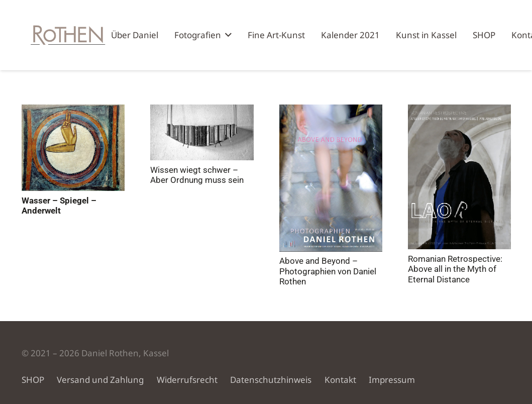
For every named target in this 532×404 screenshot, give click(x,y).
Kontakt (340, 380)
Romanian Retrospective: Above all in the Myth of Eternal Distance (455, 269)
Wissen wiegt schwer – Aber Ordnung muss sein (197, 175)
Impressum (392, 380)
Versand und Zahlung (100, 380)
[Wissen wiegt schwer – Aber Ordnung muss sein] (202, 132)
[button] (226, 35)
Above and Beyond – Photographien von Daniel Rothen (327, 271)
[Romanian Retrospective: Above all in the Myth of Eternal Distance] (459, 177)
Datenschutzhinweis (271, 380)
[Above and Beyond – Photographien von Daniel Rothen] (330, 178)
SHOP (33, 380)
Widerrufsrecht (187, 380)
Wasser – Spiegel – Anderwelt (59, 206)
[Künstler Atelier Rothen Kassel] (66, 35)
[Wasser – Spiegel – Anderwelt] (73, 148)
